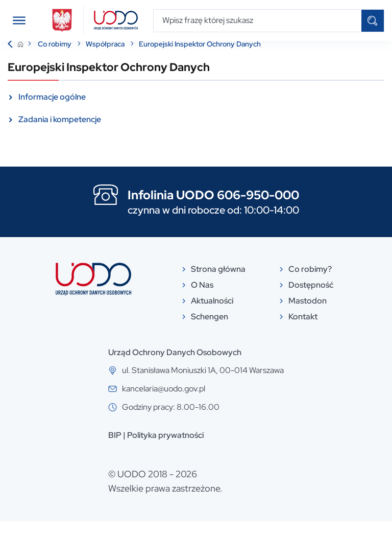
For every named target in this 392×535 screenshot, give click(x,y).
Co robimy (55, 58)
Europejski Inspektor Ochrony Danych (200, 58)
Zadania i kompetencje (60, 133)
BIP (115, 449)
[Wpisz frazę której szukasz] (258, 21)
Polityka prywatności (165, 449)
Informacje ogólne (52, 111)
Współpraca (106, 58)
